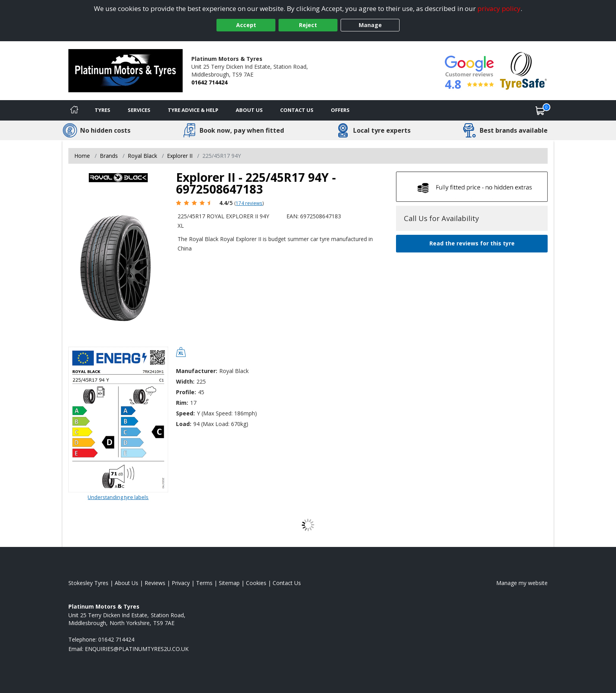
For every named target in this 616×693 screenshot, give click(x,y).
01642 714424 (209, 82)
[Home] (74, 110)
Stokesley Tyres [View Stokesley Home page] (88, 583)
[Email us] (137, 649)
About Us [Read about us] (126, 583)
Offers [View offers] (340, 110)
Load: (184, 424)
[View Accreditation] (523, 70)
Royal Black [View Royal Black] (142, 156)
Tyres (103, 110)
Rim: (182, 403)
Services (139, 110)
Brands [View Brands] (109, 156)
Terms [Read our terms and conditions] (204, 583)
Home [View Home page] (82, 156)
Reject (308, 25)
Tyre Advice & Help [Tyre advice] (193, 110)
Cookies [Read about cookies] (256, 583)
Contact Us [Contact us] (297, 110)
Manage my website (522, 583)
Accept (246, 25)
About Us (249, 110)
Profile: (186, 392)
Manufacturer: (197, 371)
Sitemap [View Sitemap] (229, 583)
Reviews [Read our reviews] (155, 583)
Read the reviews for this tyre (472, 243)
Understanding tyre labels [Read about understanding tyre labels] (118, 497)
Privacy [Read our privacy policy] (181, 583)
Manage (370, 25)
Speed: (185, 413)
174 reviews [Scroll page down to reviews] (249, 203)
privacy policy (499, 8)
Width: (185, 381)
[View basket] (540, 110)
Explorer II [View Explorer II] (180, 156)
